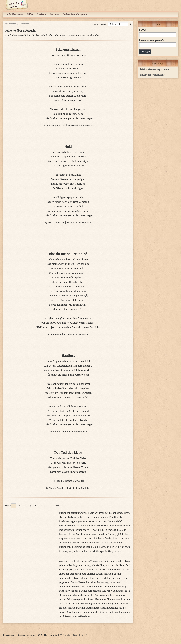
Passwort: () (151, 40)
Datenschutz (51, 635)
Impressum (9, 635)
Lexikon (42, 15)
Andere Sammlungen (75, 15)
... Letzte (56, 506)
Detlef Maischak (55, 223)
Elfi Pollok (55, 335)
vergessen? (157, 40)
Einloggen (145, 52)
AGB (40, 635)
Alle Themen (15, 15)
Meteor (55, 432)
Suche (54, 15)
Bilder (30, 15)
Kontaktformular (26, 635)
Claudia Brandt (55, 488)
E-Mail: (143, 30)
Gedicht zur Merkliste (80, 126)
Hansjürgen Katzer (55, 126)
